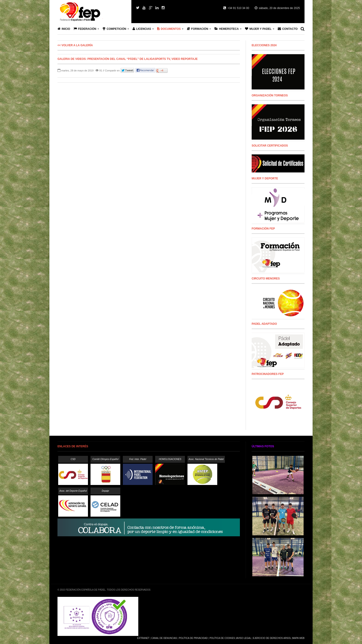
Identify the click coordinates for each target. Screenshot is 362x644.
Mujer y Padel (258, 29)
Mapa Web (298, 638)
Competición (114, 29)
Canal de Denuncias (164, 638)
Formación (198, 29)
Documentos (169, 29)
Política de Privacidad (193, 638)
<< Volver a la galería (75, 45)
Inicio (64, 29)
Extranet (143, 638)
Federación (85, 29)
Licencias (142, 29)
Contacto (288, 29)
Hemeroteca (227, 29)
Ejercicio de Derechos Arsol (272, 638)
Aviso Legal (244, 638)
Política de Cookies (222, 638)
